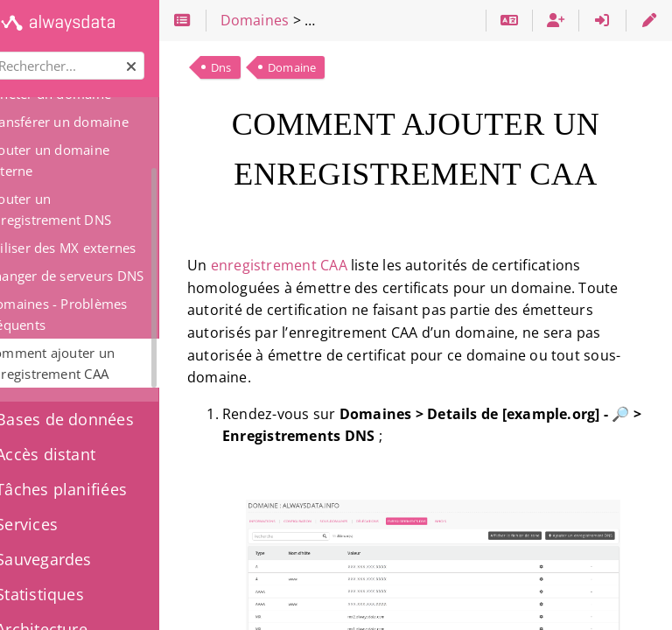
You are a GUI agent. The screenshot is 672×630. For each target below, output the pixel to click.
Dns (263, 67)
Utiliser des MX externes (103, 248)
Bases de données (95, 419)
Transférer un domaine (99, 122)
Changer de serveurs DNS (107, 276)
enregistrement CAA (321, 265)
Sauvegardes (74, 559)
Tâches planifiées (91, 489)
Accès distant (76, 454)
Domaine (334, 67)
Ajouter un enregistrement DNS (91, 209)
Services (57, 524)
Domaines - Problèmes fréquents (99, 314)
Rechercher (15, 52)
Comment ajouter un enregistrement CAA (92, 363)
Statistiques (70, 594)
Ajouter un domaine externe (90, 160)
